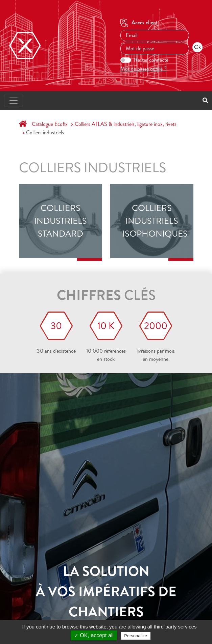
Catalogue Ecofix (50, 124)
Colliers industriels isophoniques (151, 221)
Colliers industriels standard (61, 221)
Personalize (136, 636)
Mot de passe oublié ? (143, 69)
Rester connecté (151, 60)
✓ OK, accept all (94, 635)
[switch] (126, 60)
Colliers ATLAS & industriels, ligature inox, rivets (126, 124)
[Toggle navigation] (14, 101)
